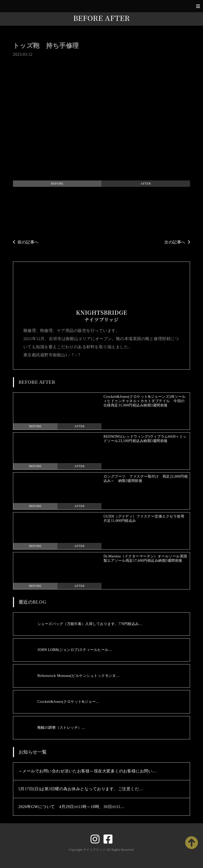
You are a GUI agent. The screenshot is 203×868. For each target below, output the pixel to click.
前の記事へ (26, 242)
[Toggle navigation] (198, 6)
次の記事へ (177, 242)
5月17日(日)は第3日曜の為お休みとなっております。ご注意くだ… (81, 789)
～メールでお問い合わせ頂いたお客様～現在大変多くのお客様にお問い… (88, 771)
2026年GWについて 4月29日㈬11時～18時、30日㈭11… (71, 807)
